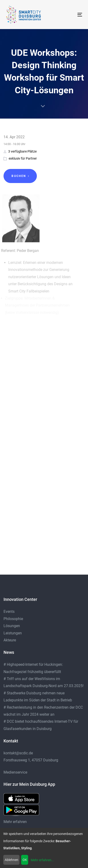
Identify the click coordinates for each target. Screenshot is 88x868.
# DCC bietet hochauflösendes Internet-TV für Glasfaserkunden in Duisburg (41, 725)
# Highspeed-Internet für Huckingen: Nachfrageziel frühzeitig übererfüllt (33, 668)
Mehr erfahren (15, 822)
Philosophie (13, 619)
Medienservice (15, 772)
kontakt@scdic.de (18, 753)
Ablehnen (11, 860)
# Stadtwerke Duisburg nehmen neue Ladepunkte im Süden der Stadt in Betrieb (38, 697)
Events (9, 612)
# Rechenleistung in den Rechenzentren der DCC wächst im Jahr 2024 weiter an (43, 711)
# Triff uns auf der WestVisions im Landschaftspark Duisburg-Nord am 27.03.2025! (44, 682)
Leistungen (13, 633)
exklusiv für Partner (23, 158)
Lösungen (12, 626)
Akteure (10, 640)
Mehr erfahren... (42, 860)
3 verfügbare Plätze (20, 151)
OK (25, 860)
